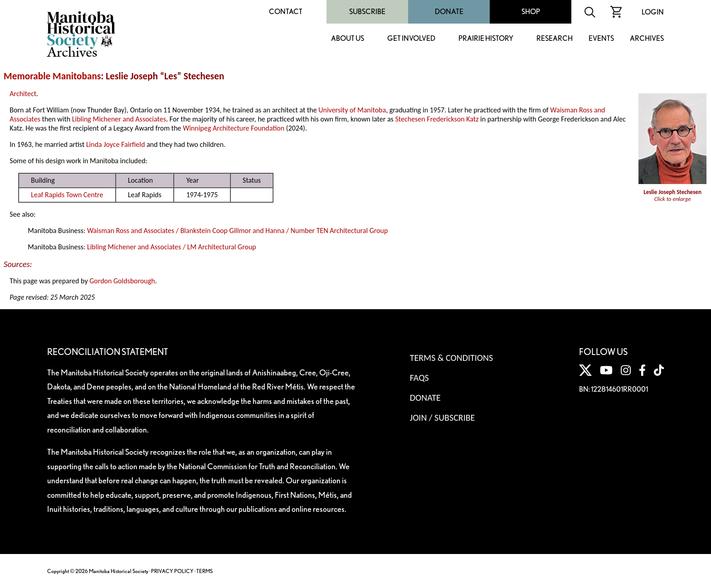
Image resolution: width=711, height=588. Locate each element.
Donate (449, 12)
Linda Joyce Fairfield (116, 144)
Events (601, 39)
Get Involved (411, 39)
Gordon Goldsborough (122, 281)
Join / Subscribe (443, 418)
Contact (286, 12)
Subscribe (367, 12)
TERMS (205, 571)
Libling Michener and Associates (119, 119)
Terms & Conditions (451, 358)
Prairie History (486, 39)
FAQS (419, 378)
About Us (348, 39)
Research (555, 39)
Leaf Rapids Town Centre (67, 195)
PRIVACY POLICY (172, 571)
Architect (23, 94)
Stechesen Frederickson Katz (437, 119)
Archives (647, 39)
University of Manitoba (352, 110)
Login (653, 12)
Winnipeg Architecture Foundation (234, 128)
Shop (531, 12)
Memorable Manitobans (52, 76)
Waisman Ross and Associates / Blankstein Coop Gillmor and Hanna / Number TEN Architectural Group (237, 231)
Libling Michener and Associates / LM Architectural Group (172, 247)
